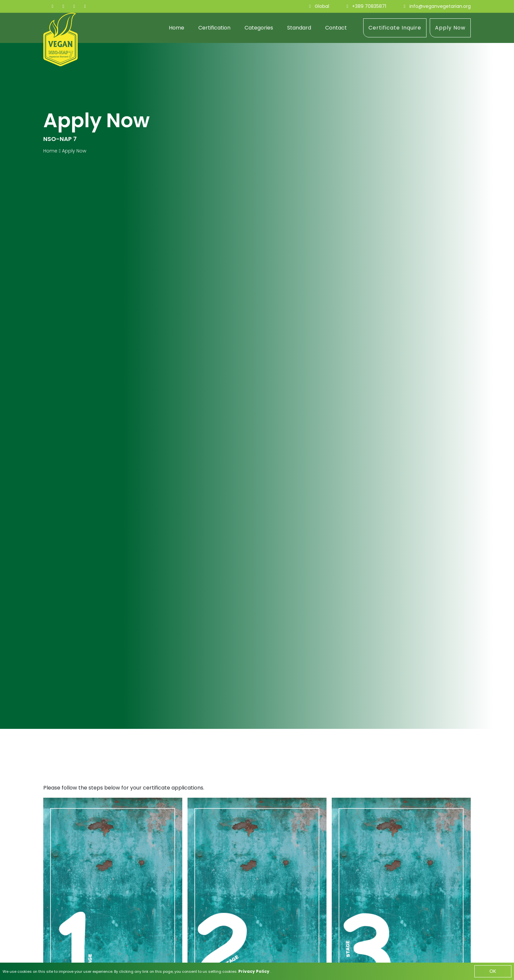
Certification (214, 28)
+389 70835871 (369, 6)
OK (493, 971)
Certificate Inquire (395, 28)
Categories (259, 28)
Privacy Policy (254, 971)
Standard (299, 28)
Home (177, 28)
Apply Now (450, 28)
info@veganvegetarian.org (440, 6)
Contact (336, 28)
